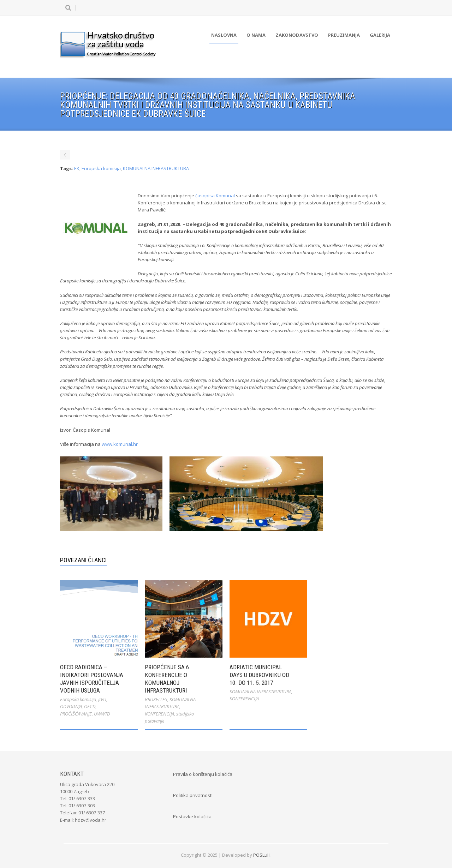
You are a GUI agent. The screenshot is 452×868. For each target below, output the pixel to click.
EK (77, 168)
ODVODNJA (71, 706)
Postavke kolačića (192, 816)
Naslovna (224, 35)
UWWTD (102, 714)
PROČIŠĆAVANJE (76, 714)
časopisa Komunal (215, 196)
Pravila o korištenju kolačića (203, 774)
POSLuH (262, 855)
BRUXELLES (156, 699)
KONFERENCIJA (159, 714)
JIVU (102, 699)
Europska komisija (101, 168)
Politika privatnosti (193, 795)
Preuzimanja (344, 35)
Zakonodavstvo (297, 35)
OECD (90, 706)
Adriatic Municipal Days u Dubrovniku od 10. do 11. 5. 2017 (259, 675)
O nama (256, 35)
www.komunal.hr (120, 444)
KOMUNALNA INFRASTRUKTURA (156, 168)
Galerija (380, 35)
